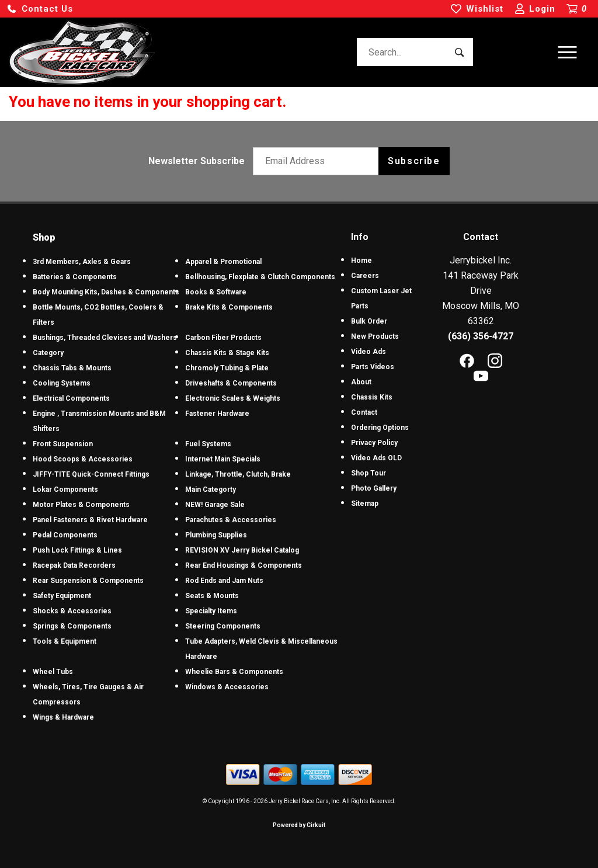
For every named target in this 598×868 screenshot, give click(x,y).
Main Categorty (211, 489)
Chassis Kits (372, 397)
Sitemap (365, 504)
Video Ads (368, 352)
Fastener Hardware (217, 414)
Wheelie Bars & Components (234, 672)
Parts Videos (373, 367)
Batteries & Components (75, 277)
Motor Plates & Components (81, 505)
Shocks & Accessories (72, 611)
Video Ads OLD (376, 458)
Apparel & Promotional (223, 262)
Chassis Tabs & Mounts (72, 368)
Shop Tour (368, 473)
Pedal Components (65, 535)
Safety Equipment (62, 596)
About (361, 382)
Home (361, 261)
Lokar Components (65, 489)
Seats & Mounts (212, 596)
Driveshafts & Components (231, 383)
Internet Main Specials (223, 459)
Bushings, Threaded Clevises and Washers (105, 338)
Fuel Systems (208, 444)
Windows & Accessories (227, 687)
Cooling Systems (62, 383)
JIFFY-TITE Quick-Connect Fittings (91, 474)
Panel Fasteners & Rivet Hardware (90, 520)
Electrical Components (71, 398)
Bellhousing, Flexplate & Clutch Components (260, 277)
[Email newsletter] (319, 161)
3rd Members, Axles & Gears (82, 262)
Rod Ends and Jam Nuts (224, 581)
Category (48, 353)
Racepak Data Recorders (74, 565)
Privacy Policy (374, 443)
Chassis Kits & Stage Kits (227, 353)
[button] (40, 9)
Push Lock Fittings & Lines (77, 550)
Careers (365, 276)
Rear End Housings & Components (244, 565)
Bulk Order (369, 321)
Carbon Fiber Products (223, 338)
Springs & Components (72, 626)
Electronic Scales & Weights (233, 398)
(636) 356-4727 (481, 336)
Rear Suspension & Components (88, 581)
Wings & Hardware (63, 717)
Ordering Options (380, 428)
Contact (364, 412)
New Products (375, 336)
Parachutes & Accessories (231, 520)
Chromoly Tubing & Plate (227, 368)
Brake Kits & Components (229, 307)
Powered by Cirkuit (299, 825)
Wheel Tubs (53, 672)
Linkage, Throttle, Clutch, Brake (238, 474)
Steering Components (223, 626)
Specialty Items (211, 611)
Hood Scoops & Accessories (83, 459)
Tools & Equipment (65, 641)
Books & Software (216, 292)
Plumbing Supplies (216, 535)
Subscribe (414, 161)
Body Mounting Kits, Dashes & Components (106, 292)
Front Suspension (63, 444)
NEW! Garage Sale (215, 505)
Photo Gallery (374, 488)
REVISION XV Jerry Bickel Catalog (242, 550)
